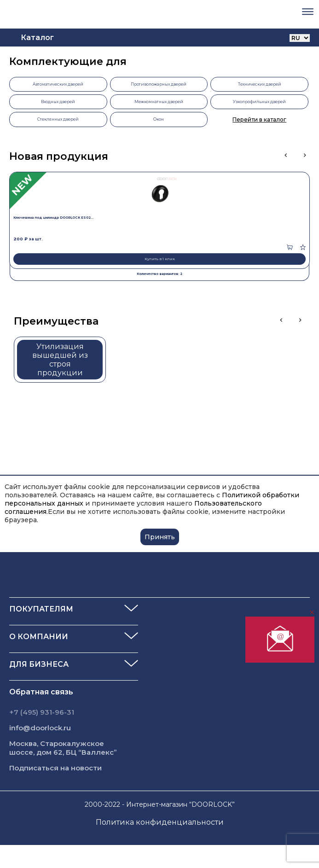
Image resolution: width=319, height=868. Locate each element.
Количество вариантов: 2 (159, 274)
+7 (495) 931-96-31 (42, 712)
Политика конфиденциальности (160, 822)
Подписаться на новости (55, 768)
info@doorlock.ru (40, 728)
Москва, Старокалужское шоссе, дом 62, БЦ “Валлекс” (63, 748)
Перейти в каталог (259, 119)
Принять (160, 537)
